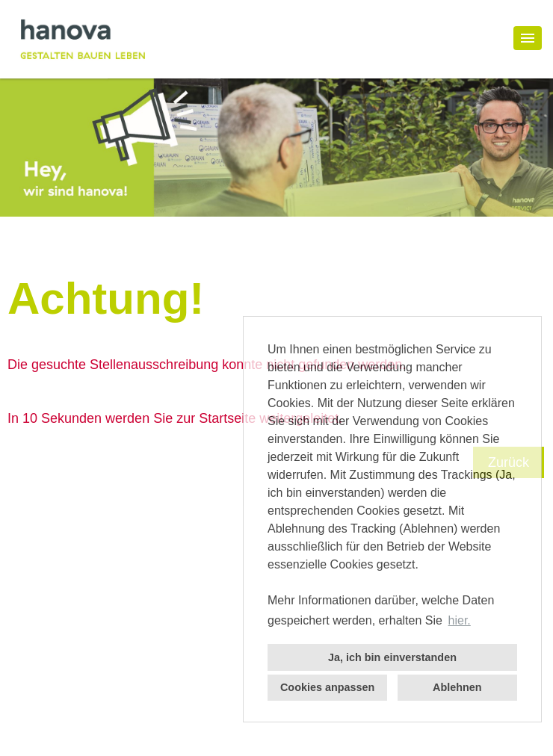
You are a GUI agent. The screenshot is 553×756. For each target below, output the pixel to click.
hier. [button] (460, 620)
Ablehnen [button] (457, 687)
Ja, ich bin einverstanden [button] (392, 657)
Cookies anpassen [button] (327, 687)
